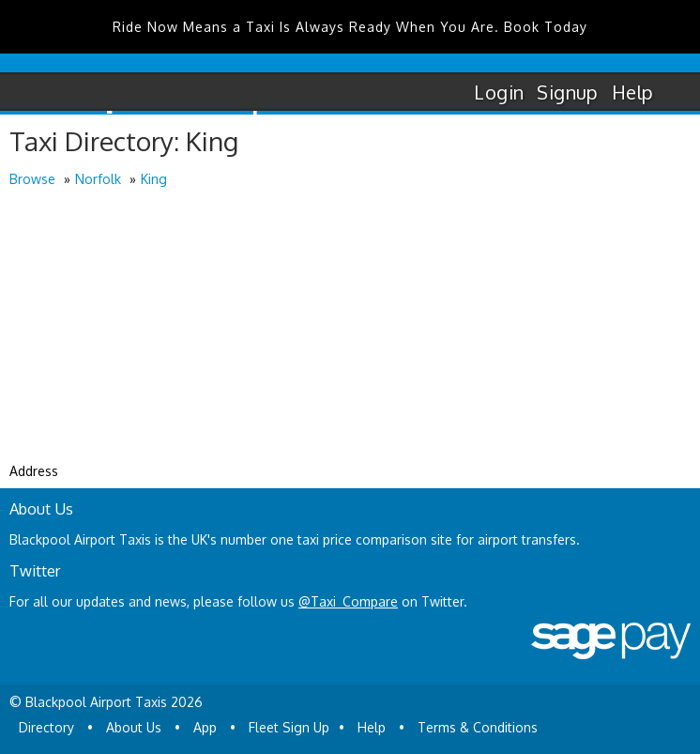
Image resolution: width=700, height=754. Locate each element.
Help (633, 92)
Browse (32, 179)
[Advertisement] (350, 331)
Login (499, 92)
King (154, 179)
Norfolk (98, 179)
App (205, 727)
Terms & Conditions (478, 727)
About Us (134, 727)
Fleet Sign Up (289, 727)
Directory (46, 727)
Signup (567, 92)
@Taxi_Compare (348, 601)
